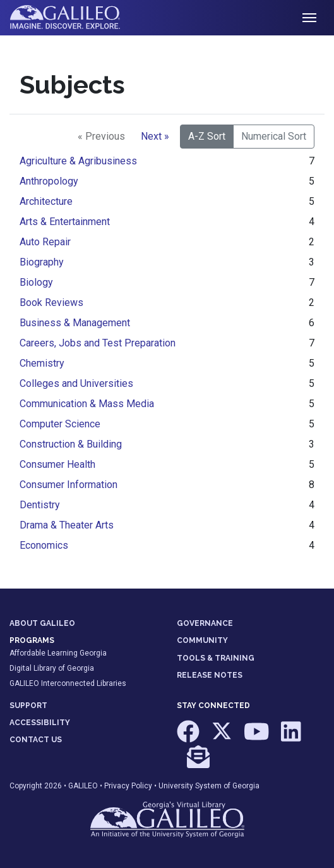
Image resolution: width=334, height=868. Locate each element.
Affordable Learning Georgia (58, 653)
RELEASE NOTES (210, 675)
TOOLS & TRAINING (216, 658)
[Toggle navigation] (309, 18)
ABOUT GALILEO (42, 623)
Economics (44, 545)
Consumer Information (69, 485)
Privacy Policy (128, 786)
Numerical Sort (274, 136)
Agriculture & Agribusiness (78, 161)
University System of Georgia (209, 786)
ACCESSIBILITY (40, 723)
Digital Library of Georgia (52, 668)
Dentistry (40, 505)
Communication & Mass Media (87, 404)
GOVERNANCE (205, 623)
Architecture (46, 201)
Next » (155, 136)
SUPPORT (28, 706)
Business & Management (75, 323)
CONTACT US (36, 740)
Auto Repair (45, 242)
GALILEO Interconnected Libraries (68, 683)
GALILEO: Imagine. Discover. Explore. (75, 18)
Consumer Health (57, 464)
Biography (42, 262)
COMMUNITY (202, 640)
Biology (36, 282)
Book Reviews (51, 303)
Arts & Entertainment (65, 222)
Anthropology (49, 181)
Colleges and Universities (76, 383)
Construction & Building (71, 444)
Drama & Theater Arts (67, 525)
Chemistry (42, 363)
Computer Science (60, 424)
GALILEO (83, 786)
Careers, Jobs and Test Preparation (98, 343)
